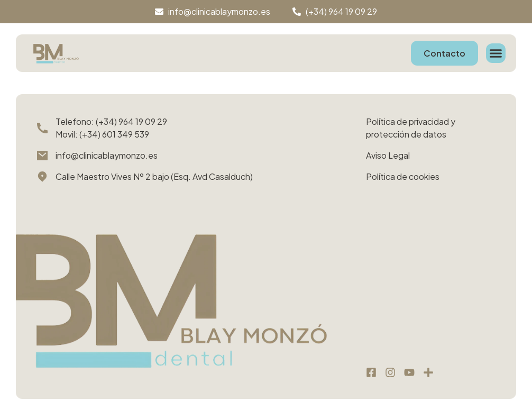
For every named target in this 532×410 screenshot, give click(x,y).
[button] (496, 53)
